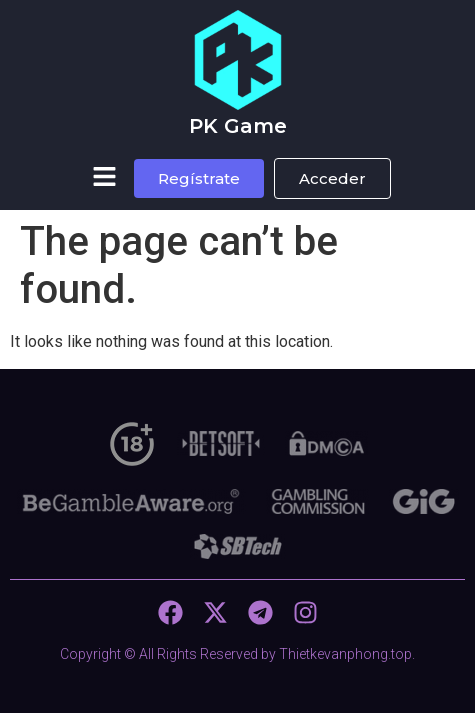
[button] (104, 178)
